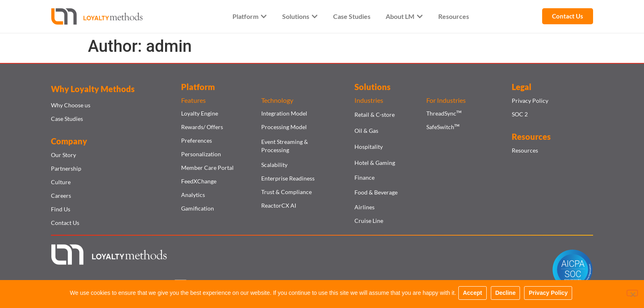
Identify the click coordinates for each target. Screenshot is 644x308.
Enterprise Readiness (288, 178)
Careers (61, 196)
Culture (61, 182)
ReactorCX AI (279, 205)
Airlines (365, 207)
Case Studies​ (67, 119)
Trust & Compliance (286, 192)
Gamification (198, 208)
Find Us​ (61, 209)
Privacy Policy (530, 101)
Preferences (197, 140)
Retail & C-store (375, 115)
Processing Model (284, 127)
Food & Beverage (376, 192)
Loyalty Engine (200, 113)
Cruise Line (369, 221)
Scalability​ (274, 165)
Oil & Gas (366, 131)
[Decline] (631, 295)
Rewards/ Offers (202, 127)
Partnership (66, 168)
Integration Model (284, 113)
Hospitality (369, 147)
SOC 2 (520, 114)
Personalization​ (201, 154)
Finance (365, 177)
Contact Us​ (65, 223)
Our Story (63, 155)
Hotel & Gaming (375, 163)
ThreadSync (444, 113)
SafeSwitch (443, 127)
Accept (475, 295)
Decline (507, 295)
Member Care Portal (207, 168)
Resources (525, 150)
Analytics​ (193, 195)
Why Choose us (71, 105)
